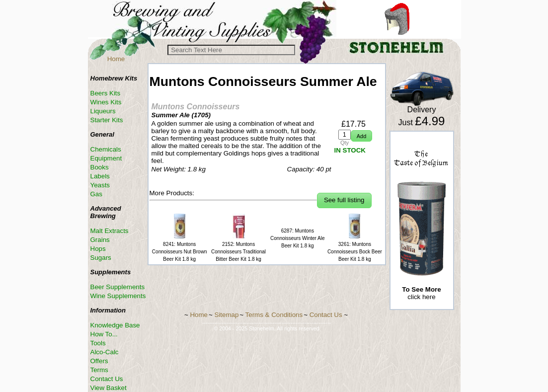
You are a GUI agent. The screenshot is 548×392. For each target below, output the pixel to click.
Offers (99, 361)
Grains (100, 240)
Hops (98, 249)
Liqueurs (103, 111)
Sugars (101, 258)
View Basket (109, 388)
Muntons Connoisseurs (196, 107)
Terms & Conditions (274, 315)
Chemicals (106, 149)
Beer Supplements (118, 287)
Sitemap (226, 315)
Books (100, 167)
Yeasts (100, 185)
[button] (361, 136)
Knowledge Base (115, 325)
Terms (99, 370)
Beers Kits (106, 93)
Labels (100, 176)
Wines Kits (106, 102)
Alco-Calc (105, 352)
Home (116, 59)
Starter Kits (107, 120)
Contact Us (107, 379)
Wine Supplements (118, 296)
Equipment (106, 158)
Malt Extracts (110, 231)
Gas (96, 194)
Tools (98, 343)
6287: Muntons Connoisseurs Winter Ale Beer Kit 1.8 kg (298, 238)
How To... (104, 334)
